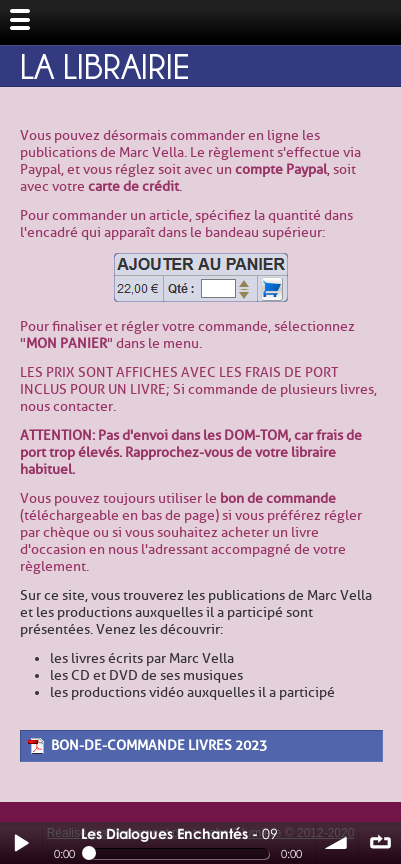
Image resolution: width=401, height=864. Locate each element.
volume (337, 843)
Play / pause (21, 843)
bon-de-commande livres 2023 (159, 745)
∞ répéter (380, 843)
